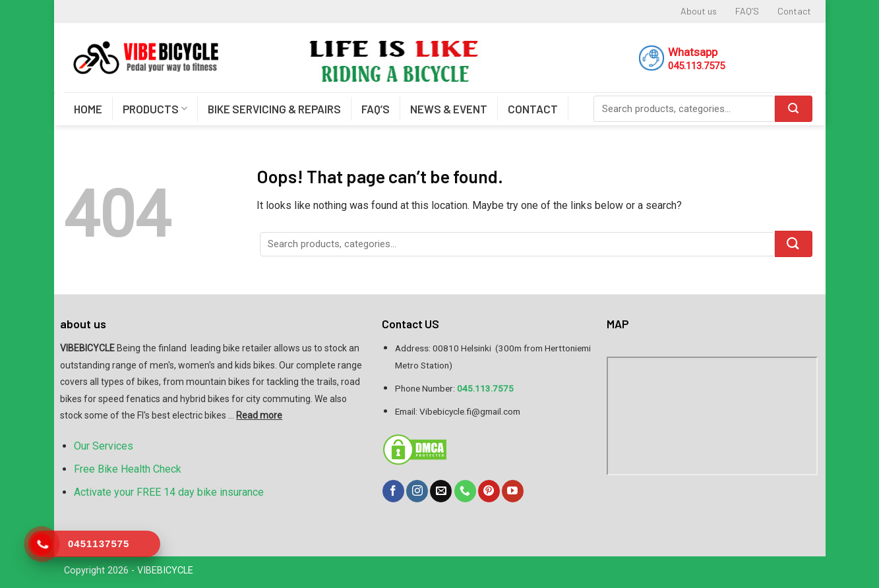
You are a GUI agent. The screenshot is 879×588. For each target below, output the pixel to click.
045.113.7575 (696, 66)
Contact (794, 11)
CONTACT (533, 109)
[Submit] (794, 244)
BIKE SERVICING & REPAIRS (274, 109)
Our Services (104, 446)
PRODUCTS (155, 109)
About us (699, 11)
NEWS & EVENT (449, 109)
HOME (88, 109)
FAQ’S (747, 11)
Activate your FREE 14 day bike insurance (169, 492)
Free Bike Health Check (128, 469)
